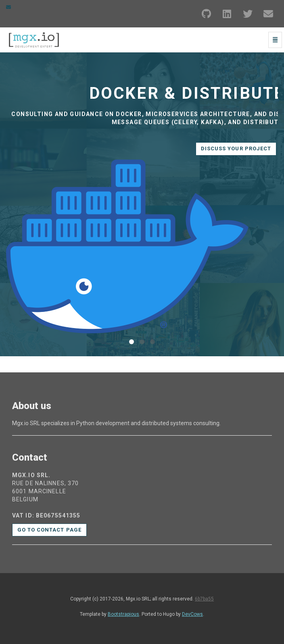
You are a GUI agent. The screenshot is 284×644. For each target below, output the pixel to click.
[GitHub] (207, 14)
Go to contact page (49, 530)
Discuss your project (236, 149)
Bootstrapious (123, 614)
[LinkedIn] (227, 14)
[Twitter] (248, 14)
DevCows (192, 614)
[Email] (268, 14)
